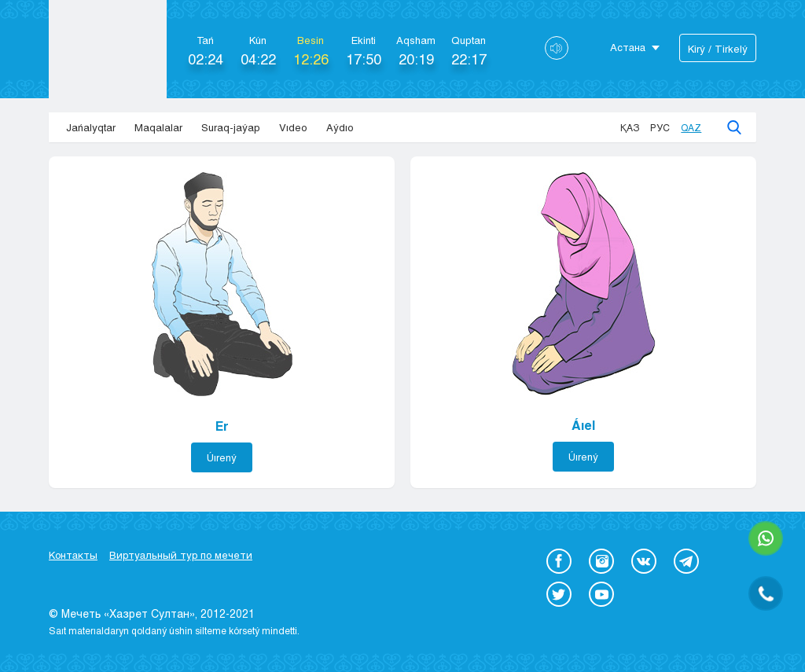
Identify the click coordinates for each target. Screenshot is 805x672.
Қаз (630, 127)
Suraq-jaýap (231, 127)
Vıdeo (293, 127)
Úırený (222, 457)
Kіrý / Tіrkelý (718, 49)
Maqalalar (158, 127)
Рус (660, 127)
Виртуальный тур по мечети (181, 555)
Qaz (691, 127)
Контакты (73, 555)
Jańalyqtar (91, 127)
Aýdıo (340, 127)
